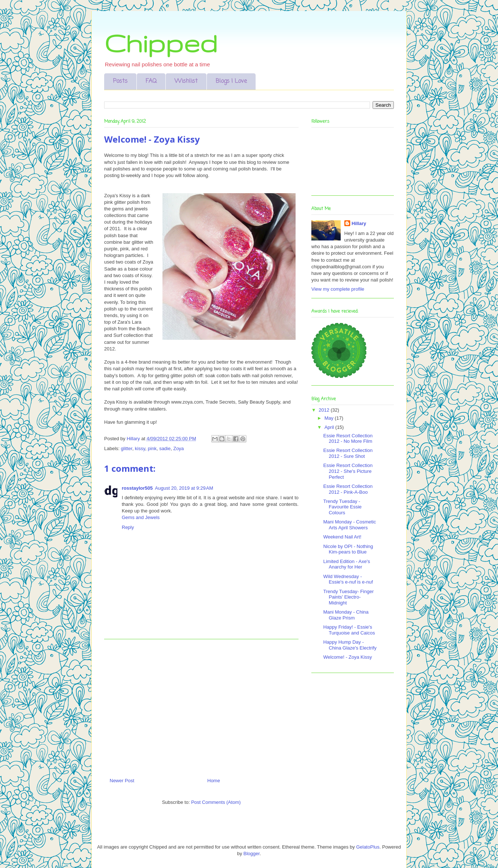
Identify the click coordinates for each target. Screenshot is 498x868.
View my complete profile (338, 289)
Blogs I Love (231, 81)
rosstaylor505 (137, 488)
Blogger (252, 854)
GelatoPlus (368, 847)
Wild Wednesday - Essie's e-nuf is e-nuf (348, 579)
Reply (128, 527)
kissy (140, 448)
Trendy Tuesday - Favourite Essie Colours (342, 507)
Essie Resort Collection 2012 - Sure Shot (348, 453)
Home (214, 781)
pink (152, 448)
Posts (120, 81)
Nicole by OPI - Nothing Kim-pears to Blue (348, 549)
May (330, 418)
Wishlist (186, 81)
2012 (325, 410)
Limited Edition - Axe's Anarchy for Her (347, 564)
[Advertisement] (201, 706)
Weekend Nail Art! (342, 537)
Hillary (359, 223)
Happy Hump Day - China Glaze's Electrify (350, 645)
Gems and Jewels (141, 517)
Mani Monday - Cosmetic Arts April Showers (349, 525)
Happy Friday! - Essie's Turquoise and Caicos (349, 630)
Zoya (178, 448)
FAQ (151, 81)
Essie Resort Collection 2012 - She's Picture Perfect (348, 471)
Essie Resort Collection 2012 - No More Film (348, 439)
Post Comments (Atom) (216, 802)
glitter (127, 448)
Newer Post (122, 781)
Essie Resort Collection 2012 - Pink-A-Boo (348, 489)
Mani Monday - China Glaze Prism (346, 615)
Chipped (161, 43)
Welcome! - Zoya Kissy (347, 657)
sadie (165, 448)
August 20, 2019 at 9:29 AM (184, 488)
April (330, 427)
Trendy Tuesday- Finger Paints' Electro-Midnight (348, 597)
